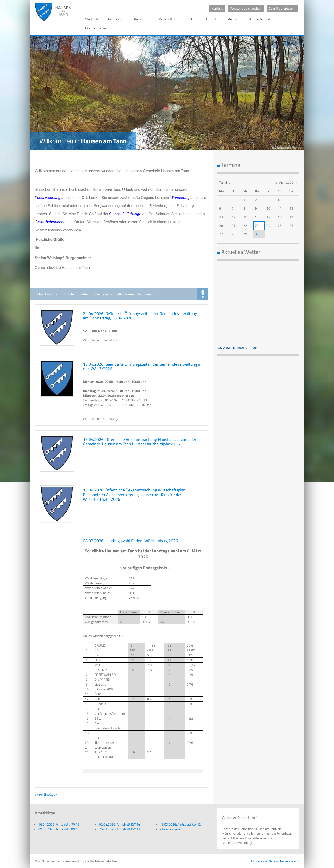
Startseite (92, 19)
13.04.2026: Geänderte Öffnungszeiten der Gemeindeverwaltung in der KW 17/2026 (142, 366)
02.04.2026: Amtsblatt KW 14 (120, 824)
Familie (192, 19)
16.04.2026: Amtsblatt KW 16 (59, 824)
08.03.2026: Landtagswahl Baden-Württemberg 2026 (130, 541)
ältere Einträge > (46, 794)
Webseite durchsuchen (246, 8)
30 (257, 234)
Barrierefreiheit (259, 19)
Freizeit (214, 19)
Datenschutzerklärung (284, 861)
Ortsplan (69, 294)
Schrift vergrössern (282, 8)
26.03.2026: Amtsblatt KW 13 (120, 829)
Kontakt (217, 8)
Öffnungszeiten (103, 294)
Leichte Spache (95, 28)
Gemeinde (117, 19)
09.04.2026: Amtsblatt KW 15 (59, 829)
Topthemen (145, 294)
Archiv (235, 19)
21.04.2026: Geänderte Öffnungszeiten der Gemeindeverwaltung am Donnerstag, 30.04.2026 (140, 316)
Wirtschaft (167, 19)
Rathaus (142, 19)
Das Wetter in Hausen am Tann (238, 348)
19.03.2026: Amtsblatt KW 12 (180, 824)
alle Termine (126, 294)
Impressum (259, 861)
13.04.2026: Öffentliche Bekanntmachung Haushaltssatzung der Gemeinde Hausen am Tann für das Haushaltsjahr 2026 (140, 442)
